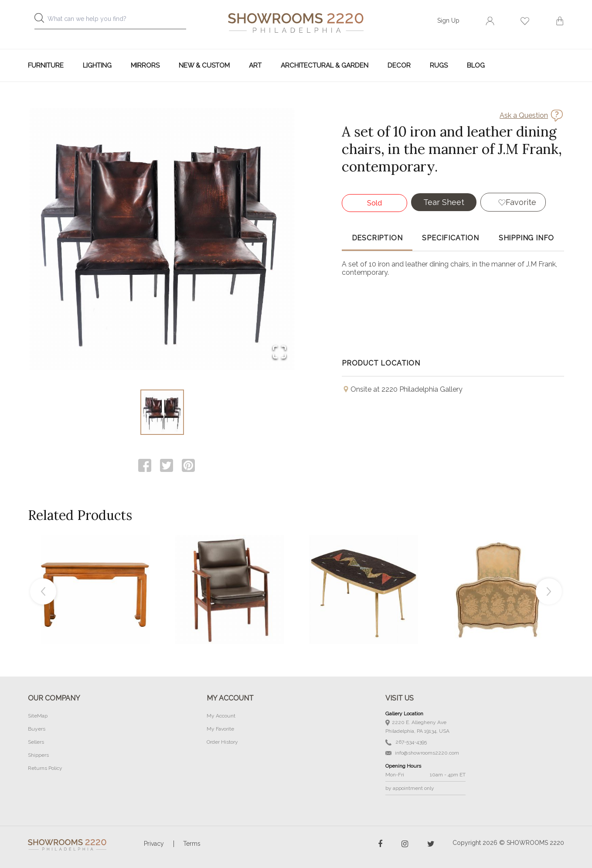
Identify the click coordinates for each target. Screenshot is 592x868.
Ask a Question (524, 115)
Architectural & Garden (325, 65)
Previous (43, 591)
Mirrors (145, 65)
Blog (476, 65)
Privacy (154, 844)
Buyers (37, 729)
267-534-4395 (406, 742)
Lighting (97, 65)
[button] (162, 239)
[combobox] (117, 21)
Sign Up (448, 21)
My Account (221, 716)
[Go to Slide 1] (162, 412)
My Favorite (220, 729)
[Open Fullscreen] (279, 353)
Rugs (439, 65)
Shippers (38, 755)
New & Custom (204, 65)
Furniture (46, 65)
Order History (222, 742)
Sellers (36, 742)
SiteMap (38, 716)
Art (255, 65)
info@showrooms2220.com (422, 753)
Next (549, 591)
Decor (399, 65)
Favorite (521, 202)
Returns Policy (45, 768)
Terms (192, 844)
